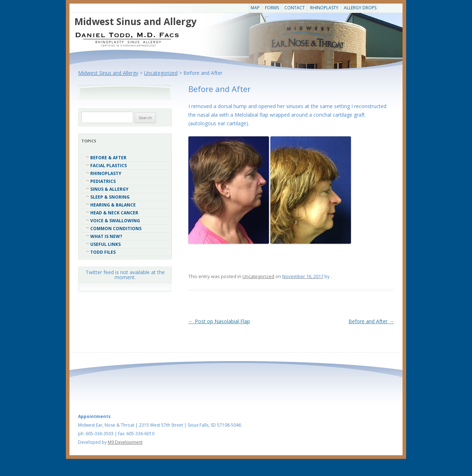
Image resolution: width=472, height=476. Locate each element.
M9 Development (125, 442)
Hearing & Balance (113, 205)
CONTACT (295, 8)
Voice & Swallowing (115, 221)
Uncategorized (258, 276)
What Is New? (106, 236)
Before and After (371, 321)
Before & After (108, 158)
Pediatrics (103, 181)
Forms (272, 8)
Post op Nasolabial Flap (219, 321)
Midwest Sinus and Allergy (136, 21)
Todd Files (103, 252)
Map (255, 8)
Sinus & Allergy (109, 189)
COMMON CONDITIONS (116, 229)
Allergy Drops (360, 8)
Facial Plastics (109, 166)
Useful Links (105, 244)
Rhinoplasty (324, 8)
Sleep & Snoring (110, 197)
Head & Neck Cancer (114, 213)
